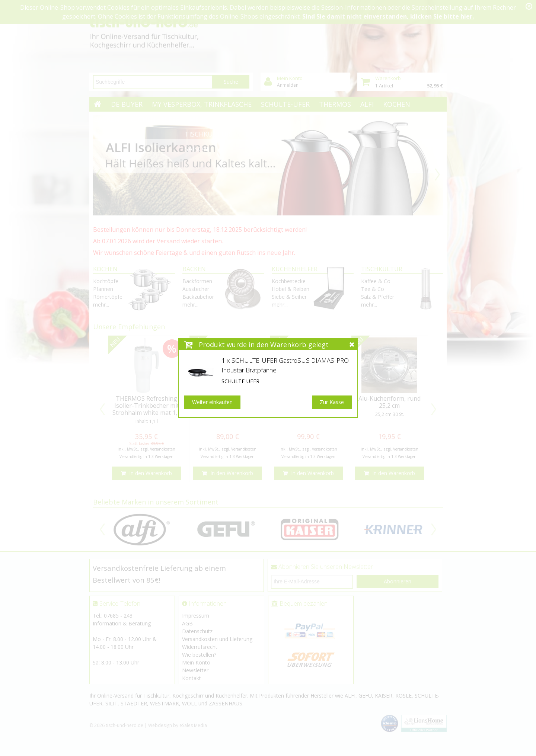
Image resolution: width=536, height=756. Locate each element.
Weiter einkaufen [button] (212, 402)
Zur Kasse (332, 402)
